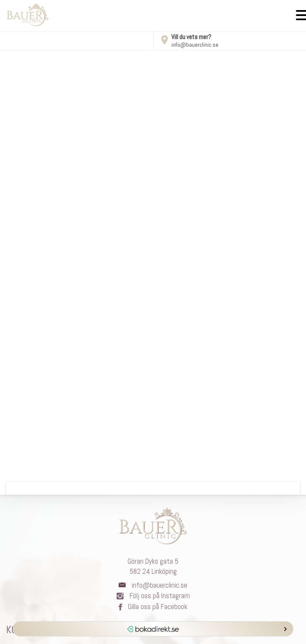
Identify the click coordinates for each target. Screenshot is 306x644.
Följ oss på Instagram (153, 596)
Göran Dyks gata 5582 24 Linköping (153, 566)
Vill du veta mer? (186, 37)
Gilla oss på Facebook (153, 607)
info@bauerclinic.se (195, 45)
